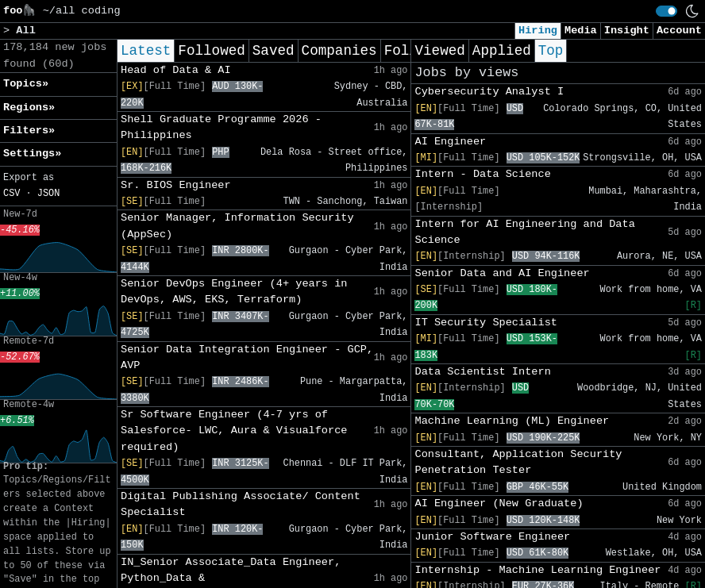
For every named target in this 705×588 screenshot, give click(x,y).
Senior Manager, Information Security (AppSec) (237, 226)
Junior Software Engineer (492, 537)
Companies (339, 51)
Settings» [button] (32, 154)
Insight (627, 31)
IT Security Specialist (485, 323)
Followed (211, 51)
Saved (274, 51)
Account (679, 31)
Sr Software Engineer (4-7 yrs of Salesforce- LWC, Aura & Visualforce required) (234, 431)
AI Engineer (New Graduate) (499, 503)
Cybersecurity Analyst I (489, 92)
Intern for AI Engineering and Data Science (524, 232)
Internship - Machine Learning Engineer (537, 570)
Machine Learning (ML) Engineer (512, 421)
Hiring (538, 31)
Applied (502, 51)
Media (581, 31)
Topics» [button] (26, 84)
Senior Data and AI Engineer (502, 273)
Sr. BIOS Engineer (176, 185)
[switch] (666, 11)
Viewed (439, 51)
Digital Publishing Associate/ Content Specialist (241, 504)
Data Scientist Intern (482, 372)
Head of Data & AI (176, 70)
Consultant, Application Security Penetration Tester (518, 462)
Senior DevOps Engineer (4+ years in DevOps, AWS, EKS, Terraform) (234, 292)
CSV (12, 194)
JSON (49, 194)
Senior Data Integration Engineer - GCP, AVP (247, 357)
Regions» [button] (29, 108)
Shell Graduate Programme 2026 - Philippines (221, 127)
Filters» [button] (29, 131)
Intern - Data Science (482, 174)
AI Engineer (450, 142)
